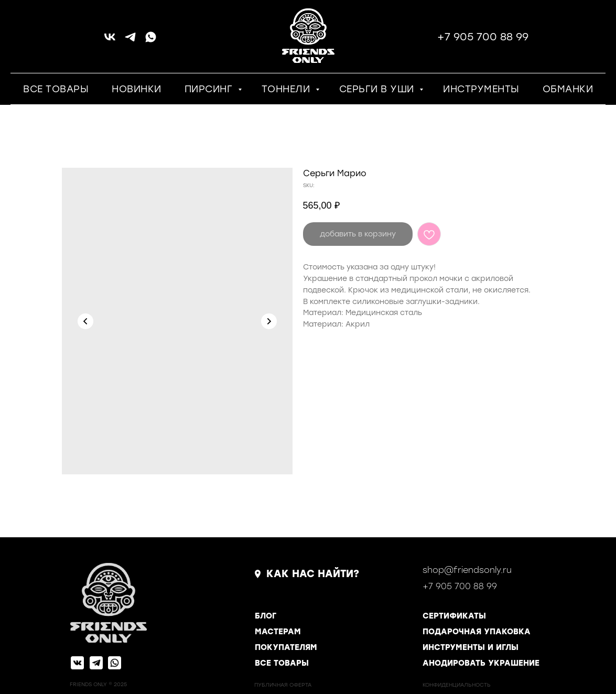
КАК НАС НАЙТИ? (313, 574)
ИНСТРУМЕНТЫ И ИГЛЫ (471, 647)
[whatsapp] (151, 41)
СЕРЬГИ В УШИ (378, 89)
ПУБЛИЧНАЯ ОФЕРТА (283, 685)
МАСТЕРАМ (278, 632)
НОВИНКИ (137, 89)
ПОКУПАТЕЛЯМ (286, 647)
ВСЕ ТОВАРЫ (56, 89)
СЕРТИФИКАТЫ (454, 616)
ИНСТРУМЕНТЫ (481, 89)
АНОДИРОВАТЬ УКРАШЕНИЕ (481, 663)
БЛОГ (266, 616)
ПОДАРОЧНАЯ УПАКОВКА (477, 632)
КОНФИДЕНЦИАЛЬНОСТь (457, 685)
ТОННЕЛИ (287, 89)
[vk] (110, 41)
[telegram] (130, 41)
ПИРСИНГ (210, 89)
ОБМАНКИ (568, 89)
